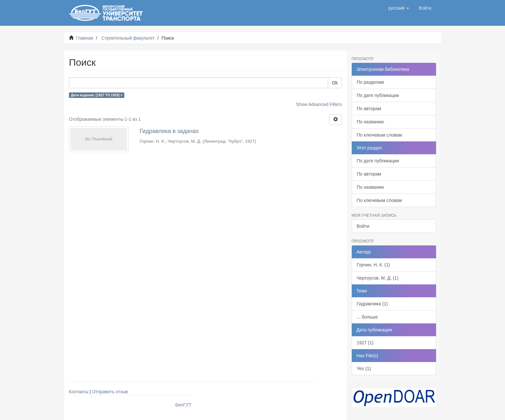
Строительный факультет (128, 38)
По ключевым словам (379, 135)
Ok (335, 83)
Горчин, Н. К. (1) (373, 265)
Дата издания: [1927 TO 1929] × (97, 95)
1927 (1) (365, 343)
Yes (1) (364, 368)
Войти (363, 226)
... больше (367, 317)
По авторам (369, 109)
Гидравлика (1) (372, 304)
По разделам (370, 82)
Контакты (79, 392)
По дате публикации (378, 95)
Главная (85, 38)
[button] (399, 8)
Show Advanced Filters (319, 104)
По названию (371, 122)
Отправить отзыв (110, 392)
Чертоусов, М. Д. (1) (378, 278)
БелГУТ (183, 405)
